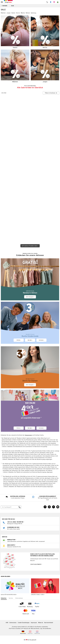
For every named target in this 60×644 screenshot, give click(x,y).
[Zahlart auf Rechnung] (30, 605)
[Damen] (15, 32)
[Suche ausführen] (19, 507)
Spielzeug (33, 13)
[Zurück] (4, 6)
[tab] (4, 598)
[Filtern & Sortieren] (51, 93)
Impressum (34, 623)
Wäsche (23, 13)
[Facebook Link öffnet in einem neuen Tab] (45, 507)
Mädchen (3, 13)
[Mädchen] (15, 66)
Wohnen (28, 13)
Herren (18, 13)
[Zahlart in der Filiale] (22, 605)
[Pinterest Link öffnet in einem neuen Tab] (54, 507)
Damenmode (28, 435)
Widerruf (41, 623)
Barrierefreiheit (49, 623)
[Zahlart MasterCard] (26, 612)
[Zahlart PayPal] (37, 605)
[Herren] (45, 32)
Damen (13, 13)
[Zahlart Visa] (33, 612)
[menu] (2, 2)
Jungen (9, 13)
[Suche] (9, 507)
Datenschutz (13, 623)
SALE (13, 6)
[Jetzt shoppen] (30, 279)
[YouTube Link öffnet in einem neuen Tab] (58, 507)
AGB (7, 623)
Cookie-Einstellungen (24, 623)
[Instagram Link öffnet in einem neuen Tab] (49, 507)
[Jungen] (45, 66)
